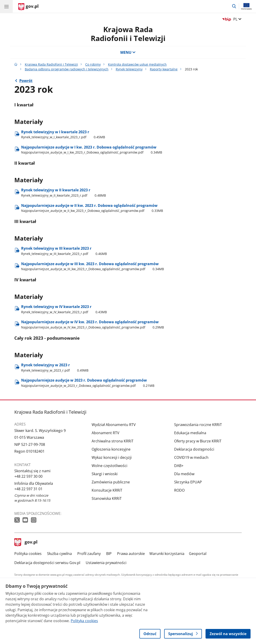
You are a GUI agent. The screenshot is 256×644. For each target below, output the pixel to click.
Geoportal (198, 554)
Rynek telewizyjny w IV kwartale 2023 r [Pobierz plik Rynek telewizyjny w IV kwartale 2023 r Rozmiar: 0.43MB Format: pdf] (64, 309)
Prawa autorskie (131, 554)
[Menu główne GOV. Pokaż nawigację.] (6, 6)
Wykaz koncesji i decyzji (112, 457)
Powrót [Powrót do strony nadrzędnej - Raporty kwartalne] (26, 81)
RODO (179, 490)
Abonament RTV (105, 433)
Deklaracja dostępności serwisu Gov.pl (47, 563)
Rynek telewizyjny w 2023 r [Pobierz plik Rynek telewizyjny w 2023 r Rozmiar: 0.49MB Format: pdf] (55, 367)
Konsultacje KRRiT (107, 490)
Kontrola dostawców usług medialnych (137, 64)
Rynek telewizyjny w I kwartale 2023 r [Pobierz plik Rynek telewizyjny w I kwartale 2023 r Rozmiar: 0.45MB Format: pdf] (63, 134)
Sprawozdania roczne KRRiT (198, 425)
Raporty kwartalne (164, 69)
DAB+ (179, 466)
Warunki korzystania (167, 554)
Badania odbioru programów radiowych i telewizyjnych (67, 69)
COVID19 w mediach (191, 457)
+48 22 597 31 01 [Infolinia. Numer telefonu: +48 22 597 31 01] (28, 489)
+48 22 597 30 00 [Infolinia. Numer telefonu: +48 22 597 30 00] (28, 476)
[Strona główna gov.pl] (28, 7)
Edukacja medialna (190, 433)
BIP (109, 554)
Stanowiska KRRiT (107, 498)
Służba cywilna (59, 554)
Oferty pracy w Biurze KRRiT (198, 441)
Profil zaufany (89, 554)
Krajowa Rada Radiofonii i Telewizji (128, 34)
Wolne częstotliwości (109, 466)
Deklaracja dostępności (194, 449)
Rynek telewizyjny (129, 69)
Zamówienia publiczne (111, 482)
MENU (128, 52)
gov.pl (26, 542)
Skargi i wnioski (105, 474)
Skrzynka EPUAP (188, 482)
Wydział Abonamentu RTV (114, 425)
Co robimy (93, 64)
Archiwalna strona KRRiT (113, 441)
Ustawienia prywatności (106, 563)
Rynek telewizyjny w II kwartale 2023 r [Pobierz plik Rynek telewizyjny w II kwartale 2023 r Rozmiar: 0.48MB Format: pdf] (64, 192)
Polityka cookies (28, 554)
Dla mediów (184, 474)
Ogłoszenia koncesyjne (111, 449)
